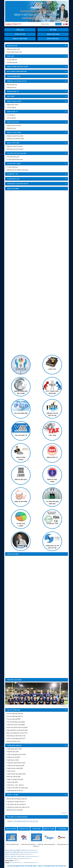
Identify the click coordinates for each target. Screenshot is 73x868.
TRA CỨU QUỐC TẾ (21, 435)
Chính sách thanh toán (12, 844)
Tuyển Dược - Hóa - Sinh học (15, 785)
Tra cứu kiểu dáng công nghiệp (15, 722)
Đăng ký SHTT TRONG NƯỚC (13, 852)
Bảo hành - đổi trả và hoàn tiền (46, 844)
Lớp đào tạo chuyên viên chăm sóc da (18, 808)
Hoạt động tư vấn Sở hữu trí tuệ (16, 736)
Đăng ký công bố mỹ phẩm (14, 146)
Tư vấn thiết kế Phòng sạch (14, 160)
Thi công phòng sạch (13, 157)
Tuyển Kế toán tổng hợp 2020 (15, 766)
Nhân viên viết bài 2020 (13, 777)
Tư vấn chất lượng (12, 167)
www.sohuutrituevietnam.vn (16, 863)
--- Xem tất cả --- (64, 706)
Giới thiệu (53, 30)
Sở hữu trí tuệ (20, 34)
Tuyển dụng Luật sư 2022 (14, 749)
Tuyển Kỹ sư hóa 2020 (13, 757)
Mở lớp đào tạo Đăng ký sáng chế (16, 799)
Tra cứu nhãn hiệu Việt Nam (15, 714)
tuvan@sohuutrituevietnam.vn (32, 856)
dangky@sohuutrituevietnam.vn (31, 852)
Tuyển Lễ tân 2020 (12, 782)
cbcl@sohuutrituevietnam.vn (26, 854)
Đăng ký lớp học (11, 87)
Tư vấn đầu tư (11, 115)
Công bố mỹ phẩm (36, 829)
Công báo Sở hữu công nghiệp (15, 725)
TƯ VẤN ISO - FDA (52, 524)
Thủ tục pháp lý (11, 108)
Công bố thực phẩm (24, 829)
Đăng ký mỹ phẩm (53, 34)
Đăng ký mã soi (11, 128)
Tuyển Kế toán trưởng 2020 (14, 768)
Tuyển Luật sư (11, 771)
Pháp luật (52, 369)
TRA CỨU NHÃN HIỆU (21, 413)
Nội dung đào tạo (12, 85)
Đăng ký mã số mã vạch (14, 126)
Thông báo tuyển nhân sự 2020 (16, 763)
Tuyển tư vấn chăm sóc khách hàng (17, 788)
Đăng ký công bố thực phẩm (15, 136)
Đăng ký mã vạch (53, 39)
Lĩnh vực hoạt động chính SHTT (16, 739)
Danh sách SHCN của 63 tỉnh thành (17, 727)
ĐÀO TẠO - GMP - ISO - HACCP (13, 856)
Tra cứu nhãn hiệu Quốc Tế (14, 716)
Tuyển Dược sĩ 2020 (12, 760)
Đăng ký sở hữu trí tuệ (13, 49)
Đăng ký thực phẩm (20, 39)
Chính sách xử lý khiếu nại (28, 844)
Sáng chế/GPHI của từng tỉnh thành (17, 730)
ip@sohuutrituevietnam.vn (31, 850)
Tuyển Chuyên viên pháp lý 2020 (16, 774)
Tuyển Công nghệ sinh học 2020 (16, 754)
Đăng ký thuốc (49, 829)
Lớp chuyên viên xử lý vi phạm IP (16, 805)
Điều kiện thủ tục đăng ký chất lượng (17, 170)
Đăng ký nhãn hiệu (11, 829)
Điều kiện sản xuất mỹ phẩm (15, 149)
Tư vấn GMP (62, 829)
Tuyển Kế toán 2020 (12, 752)
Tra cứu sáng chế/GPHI (13, 719)
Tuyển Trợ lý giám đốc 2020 (15, 779)
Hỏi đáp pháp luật (12, 62)
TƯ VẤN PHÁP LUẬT (21, 546)
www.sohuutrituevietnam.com (31, 863)
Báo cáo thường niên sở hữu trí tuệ (17, 733)
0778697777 (16, 860)
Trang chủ (20, 30)
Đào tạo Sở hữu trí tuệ (13, 741)
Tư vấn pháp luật (11, 60)
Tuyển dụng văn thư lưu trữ (14, 790)
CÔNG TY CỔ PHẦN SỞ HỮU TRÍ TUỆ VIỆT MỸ (23, 821)
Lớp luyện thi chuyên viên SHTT (16, 802)
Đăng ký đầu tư (52, 457)
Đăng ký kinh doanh (12, 105)
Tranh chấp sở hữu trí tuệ (14, 52)
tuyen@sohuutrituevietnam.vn (24, 858)
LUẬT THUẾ (52, 435)
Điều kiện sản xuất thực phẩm (15, 139)
